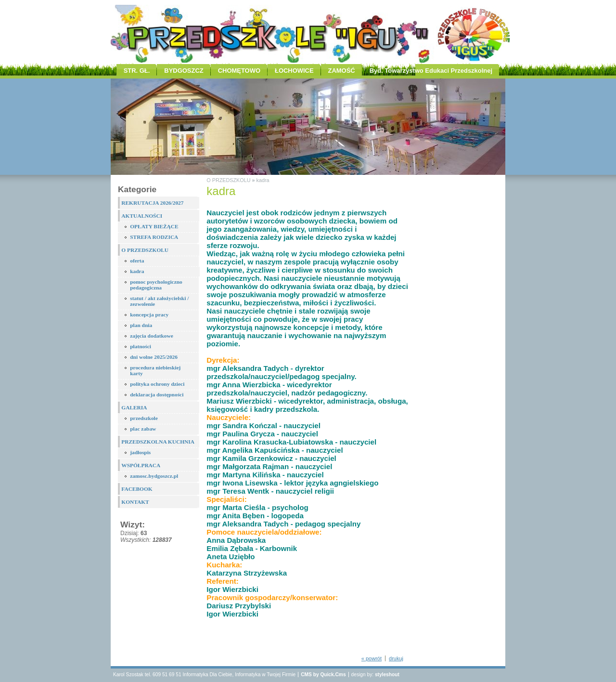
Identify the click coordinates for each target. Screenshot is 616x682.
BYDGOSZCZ (184, 71)
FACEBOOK (137, 489)
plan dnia (141, 325)
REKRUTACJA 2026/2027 (152, 203)
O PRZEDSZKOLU (145, 250)
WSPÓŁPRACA (141, 465)
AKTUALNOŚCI (142, 216)
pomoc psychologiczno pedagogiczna (156, 285)
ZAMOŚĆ (342, 71)
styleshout (387, 675)
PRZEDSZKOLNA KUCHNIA (158, 442)
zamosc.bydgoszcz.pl (154, 476)
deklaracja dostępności (157, 394)
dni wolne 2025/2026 (154, 357)
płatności (141, 346)
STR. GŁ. (137, 71)
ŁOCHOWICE (294, 71)
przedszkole (144, 418)
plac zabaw (143, 429)
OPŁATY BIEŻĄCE (154, 226)
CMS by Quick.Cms (323, 675)
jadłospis (140, 452)
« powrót (372, 658)
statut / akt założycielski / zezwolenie (159, 301)
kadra (137, 271)
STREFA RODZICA (154, 237)
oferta (137, 261)
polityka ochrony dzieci (157, 384)
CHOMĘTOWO (239, 71)
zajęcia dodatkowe (152, 336)
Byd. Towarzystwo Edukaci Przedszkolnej (431, 71)
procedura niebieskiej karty (155, 370)
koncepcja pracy (149, 315)
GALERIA (134, 407)
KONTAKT (135, 502)
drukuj (396, 658)
